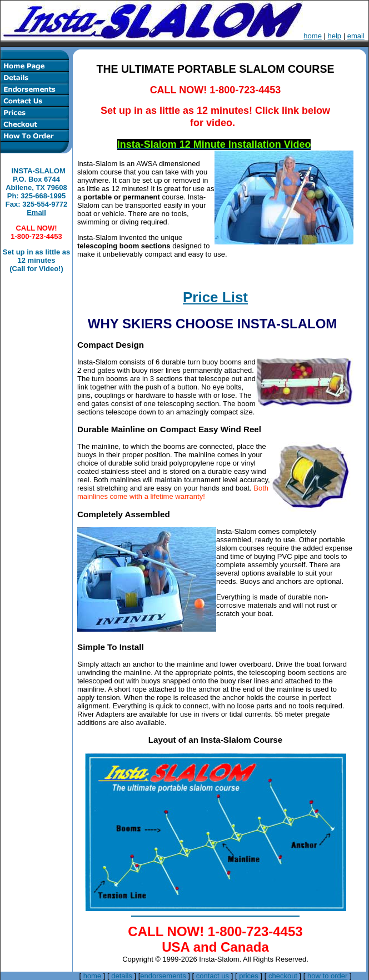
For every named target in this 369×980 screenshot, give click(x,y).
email (356, 36)
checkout (283, 976)
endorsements (163, 976)
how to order (327, 976)
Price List (215, 297)
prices (249, 976)
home (313, 36)
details (122, 976)
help (335, 36)
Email (36, 212)
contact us (213, 976)
